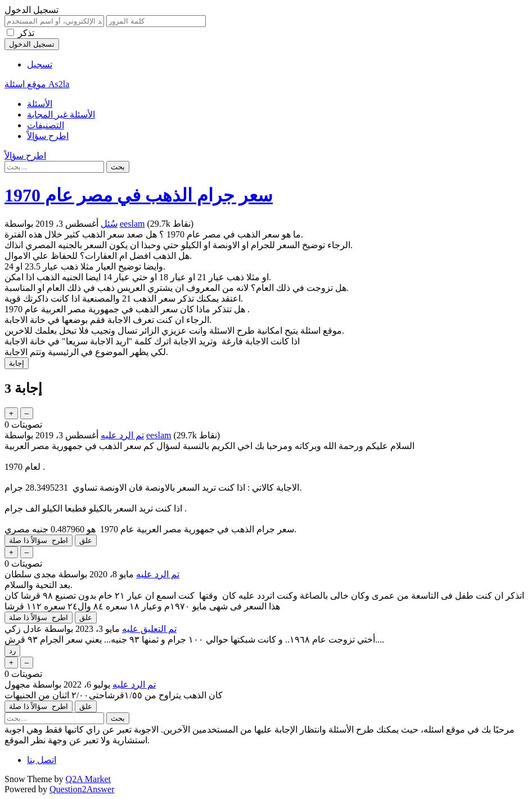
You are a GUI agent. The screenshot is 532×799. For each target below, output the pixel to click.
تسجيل (40, 64)
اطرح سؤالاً (48, 136)
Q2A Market (88, 779)
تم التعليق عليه (149, 629)
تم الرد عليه (122, 435)
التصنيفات (46, 125)
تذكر (26, 33)
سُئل (109, 224)
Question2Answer (82, 789)
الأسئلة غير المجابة (61, 115)
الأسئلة (40, 104)
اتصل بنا (42, 760)
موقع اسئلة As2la (37, 84)
